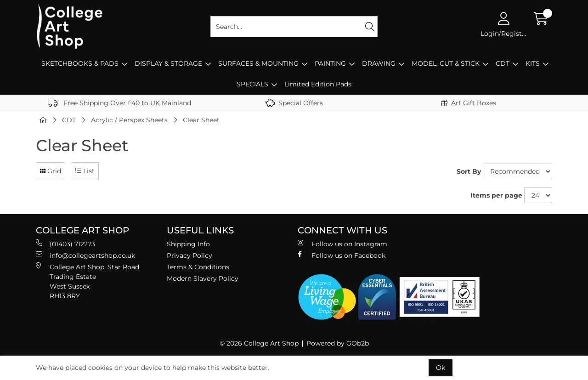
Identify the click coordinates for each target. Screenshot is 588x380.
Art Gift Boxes (469, 103)
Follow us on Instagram (342, 244)
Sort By (469, 171)
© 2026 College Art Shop (259, 343)
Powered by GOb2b (338, 343)
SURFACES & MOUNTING (258, 63)
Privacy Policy (189, 255)
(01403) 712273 (65, 244)
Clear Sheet (201, 120)
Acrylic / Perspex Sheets (129, 120)
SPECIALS (252, 84)
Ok (441, 368)
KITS (533, 63)
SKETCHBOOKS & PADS (80, 63)
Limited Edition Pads (318, 84)
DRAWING (379, 63)
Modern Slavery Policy (203, 278)
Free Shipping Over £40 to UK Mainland (119, 103)
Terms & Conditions (198, 267)
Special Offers (294, 103)
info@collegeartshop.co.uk (85, 255)
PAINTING (330, 63)
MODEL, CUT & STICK (446, 63)
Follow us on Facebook (342, 255)
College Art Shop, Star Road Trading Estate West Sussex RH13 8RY (88, 281)
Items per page (496, 195)
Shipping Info (188, 244)
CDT (503, 63)
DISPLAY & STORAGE (168, 63)
